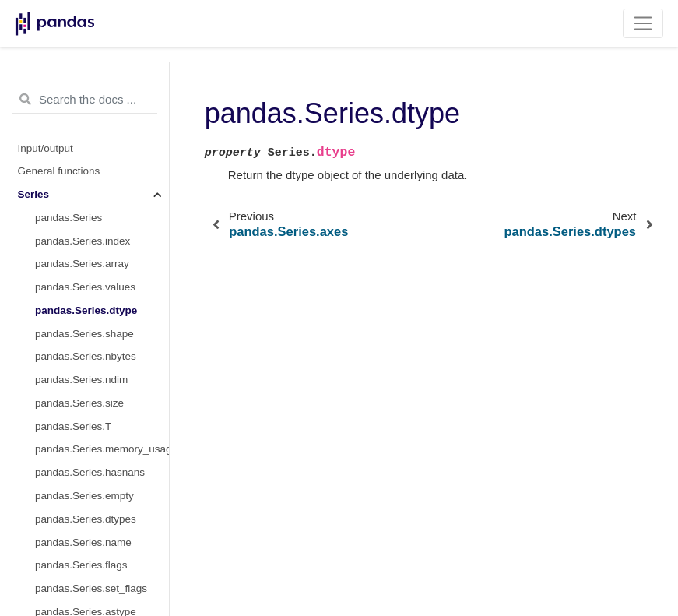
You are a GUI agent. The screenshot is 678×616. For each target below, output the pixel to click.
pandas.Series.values (85, 175)
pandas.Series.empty (84, 384)
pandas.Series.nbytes (86, 244)
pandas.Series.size (79, 291)
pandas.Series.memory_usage (102, 337)
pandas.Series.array (82, 151)
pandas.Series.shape (84, 222)
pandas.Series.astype (86, 500)
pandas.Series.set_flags (91, 476)
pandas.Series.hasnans (90, 360)
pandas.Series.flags (81, 453)
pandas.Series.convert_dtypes (102, 523)
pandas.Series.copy (81, 569)
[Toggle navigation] (643, 23)
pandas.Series (69, 106)
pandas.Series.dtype (86, 198)
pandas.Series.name (83, 430)
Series (34, 82)
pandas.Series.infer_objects (100, 546)
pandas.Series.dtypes (86, 407)
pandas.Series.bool (80, 592)
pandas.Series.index (83, 129)
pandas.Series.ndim (81, 268)
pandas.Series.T (73, 314)
